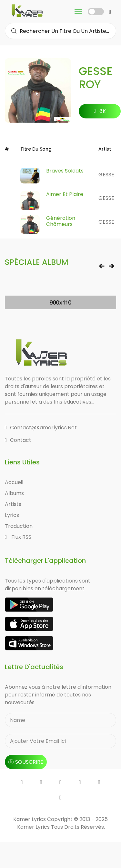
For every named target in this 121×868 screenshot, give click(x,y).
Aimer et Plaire (65, 194)
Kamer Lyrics (34, 827)
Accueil (14, 482)
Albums (14, 493)
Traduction (19, 526)
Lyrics (12, 515)
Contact (18, 440)
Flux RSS (18, 537)
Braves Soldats (65, 171)
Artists (13, 504)
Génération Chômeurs (61, 221)
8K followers (100, 113)
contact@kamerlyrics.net (41, 428)
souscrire (26, 762)
